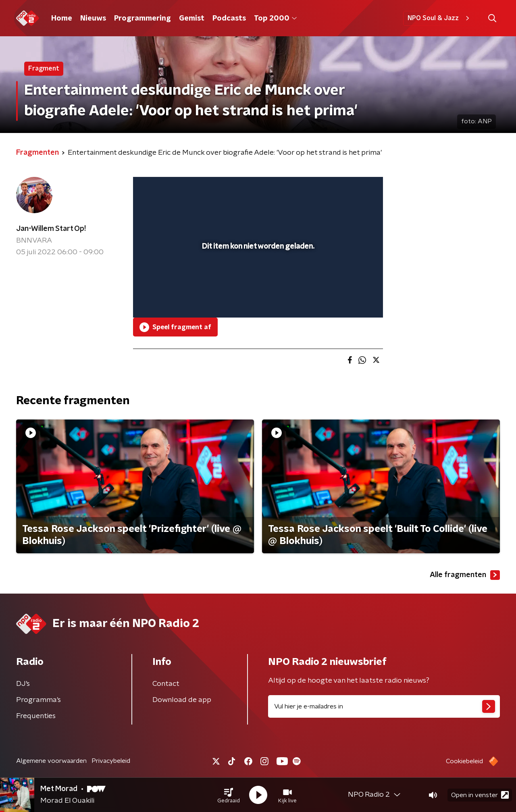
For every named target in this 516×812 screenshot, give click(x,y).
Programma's (38, 700)
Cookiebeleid (464, 761)
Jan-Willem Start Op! (51, 229)
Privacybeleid (111, 761)
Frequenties (36, 716)
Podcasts (229, 19)
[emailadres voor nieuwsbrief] (384, 706)
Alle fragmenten (465, 575)
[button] (229, 795)
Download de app (182, 700)
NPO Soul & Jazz (440, 18)
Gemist (192, 19)
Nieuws (93, 19)
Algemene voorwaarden (51, 761)
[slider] (257, 278)
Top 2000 (275, 19)
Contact (166, 684)
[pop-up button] (347, 300)
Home (62, 19)
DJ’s (23, 684)
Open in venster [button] (480, 795)
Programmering (143, 19)
